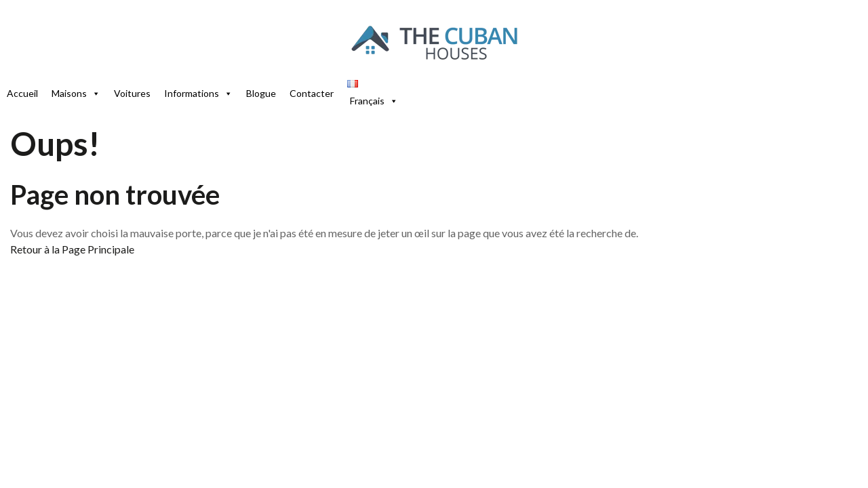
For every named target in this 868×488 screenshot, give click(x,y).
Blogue (261, 93)
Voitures (132, 93)
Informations (198, 94)
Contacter (312, 93)
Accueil (22, 93)
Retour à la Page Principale (72, 249)
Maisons (76, 94)
